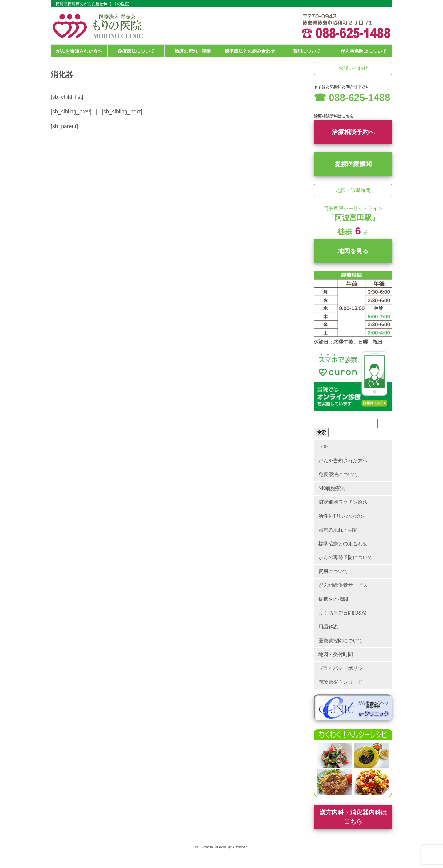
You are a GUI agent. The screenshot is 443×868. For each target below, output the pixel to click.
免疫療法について (136, 51)
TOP (323, 447)
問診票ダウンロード (341, 682)
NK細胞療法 (332, 488)
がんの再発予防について (345, 557)
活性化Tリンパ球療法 (342, 516)
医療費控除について (341, 641)
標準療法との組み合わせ (250, 51)
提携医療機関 (353, 164)
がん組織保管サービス (343, 585)
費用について (307, 51)
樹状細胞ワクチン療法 (343, 502)
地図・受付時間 (336, 654)
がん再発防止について (364, 51)
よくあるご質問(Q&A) (342, 613)
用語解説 (328, 627)
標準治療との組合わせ (343, 544)
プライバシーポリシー (343, 668)
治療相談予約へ (353, 132)
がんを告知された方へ (79, 51)
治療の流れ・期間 (193, 51)
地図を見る (353, 251)
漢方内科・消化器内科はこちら (353, 817)
